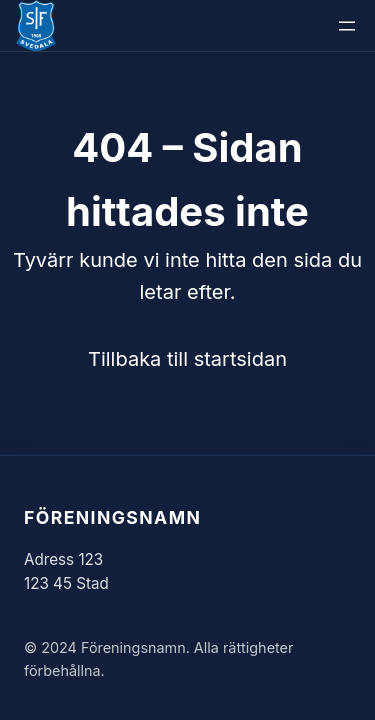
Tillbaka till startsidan (187, 359)
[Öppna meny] (347, 26)
